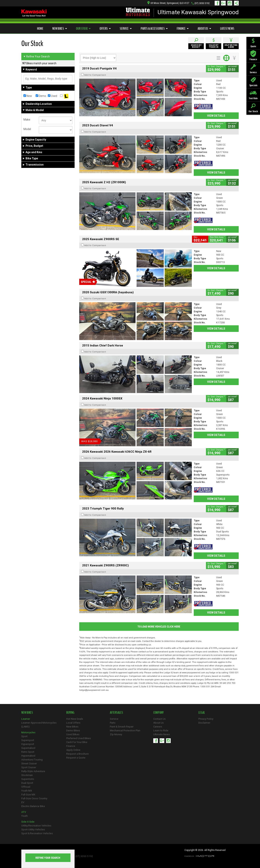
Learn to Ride (161, 730)
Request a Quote (76, 758)
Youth (25, 816)
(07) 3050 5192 (202, 3)
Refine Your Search (37, 56)
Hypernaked (28, 756)
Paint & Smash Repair (122, 727)
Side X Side (28, 822)
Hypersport (28, 744)
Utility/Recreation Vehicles (36, 826)
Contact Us (159, 719)
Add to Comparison (95, 75)
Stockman (27, 775)
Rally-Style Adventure (33, 771)
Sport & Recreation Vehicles (37, 833)
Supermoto (28, 779)
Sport (24, 736)
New (28, 96)
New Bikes (60, 29)
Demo (41, 96)
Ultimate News (162, 734)
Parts (113, 723)
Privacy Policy (206, 719)
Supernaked (28, 748)
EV (23, 802)
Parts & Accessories (154, 29)
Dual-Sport (27, 783)
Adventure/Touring (32, 760)
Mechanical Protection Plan (125, 730)
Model (27, 129)
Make (27, 120)
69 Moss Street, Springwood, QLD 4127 (168, 3)
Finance (183, 29)
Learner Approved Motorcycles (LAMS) (39, 725)
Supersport (28, 740)
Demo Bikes (73, 730)
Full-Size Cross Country (34, 798)
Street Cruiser (29, 763)
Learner (26, 719)
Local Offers (73, 723)
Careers (158, 727)
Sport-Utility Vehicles (33, 829)
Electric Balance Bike (33, 806)
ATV (24, 812)
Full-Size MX (28, 795)
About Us (204, 29)
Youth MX (27, 791)
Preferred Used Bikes (79, 738)
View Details (216, 116)
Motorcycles (28, 732)
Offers (105, 29)
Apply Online (73, 750)
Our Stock (83, 29)
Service (126, 29)
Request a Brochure (77, 754)
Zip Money (116, 734)
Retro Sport (28, 752)
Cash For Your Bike (77, 742)
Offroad (26, 787)
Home (40, 29)
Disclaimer (204, 723)
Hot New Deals (75, 719)
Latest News (227, 29)
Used (53, 96)
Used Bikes (73, 734)
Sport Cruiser (29, 767)
